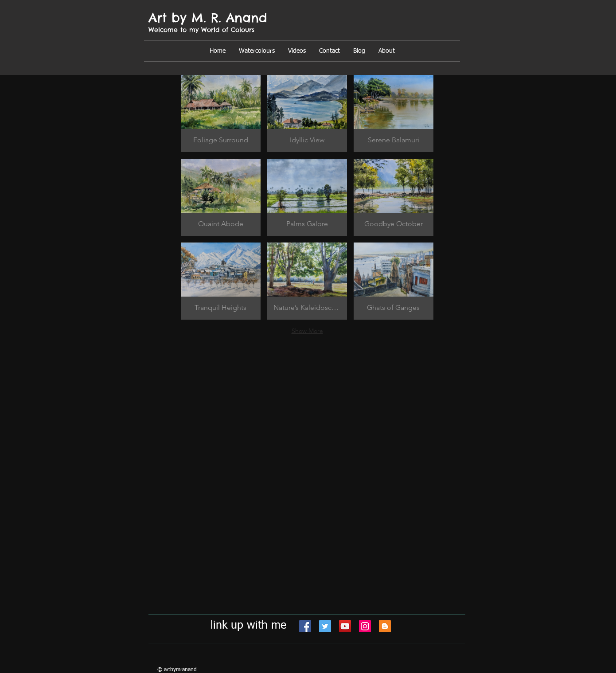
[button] (387, 51)
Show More (307, 331)
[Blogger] (385, 626)
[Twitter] (325, 626)
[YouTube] (345, 626)
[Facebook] (305, 626)
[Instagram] (365, 626)
